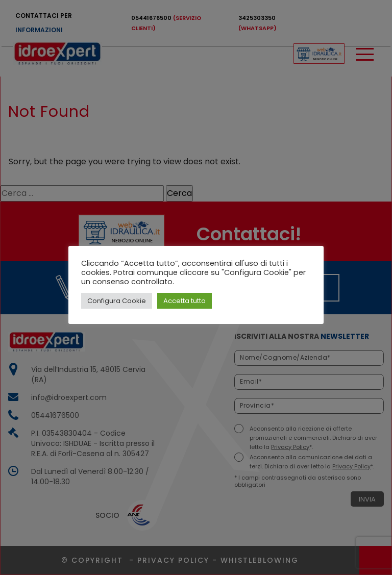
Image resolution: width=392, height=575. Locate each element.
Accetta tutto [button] (185, 301)
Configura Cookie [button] (117, 301)
